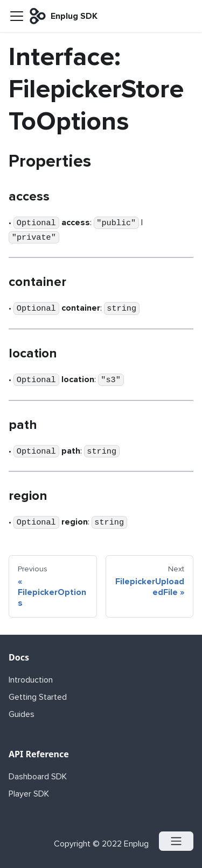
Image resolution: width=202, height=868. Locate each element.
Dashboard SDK (38, 777)
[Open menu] (176, 841)
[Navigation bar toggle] (17, 16)
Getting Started (38, 697)
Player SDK (29, 794)
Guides (22, 714)
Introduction (31, 680)
